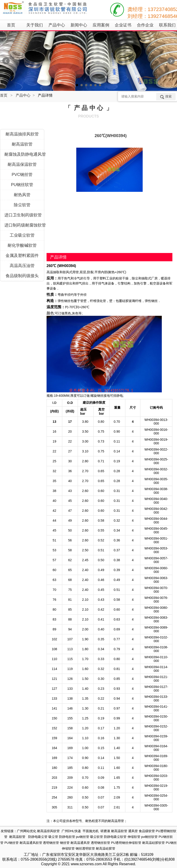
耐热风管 (22, 195)
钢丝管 (65, 843)
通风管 (133, 831)
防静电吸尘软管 (115, 837)
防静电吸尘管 (38, 837)
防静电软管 (67, 837)
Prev (6, 61)
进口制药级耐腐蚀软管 (24, 225)
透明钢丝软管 (100, 843)
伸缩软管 (134, 837)
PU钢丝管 (11, 843)
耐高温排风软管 (48, 831)
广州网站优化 (27, 831)
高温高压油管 (22, 266)
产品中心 (23, 95)
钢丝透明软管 (85, 848)
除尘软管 (22, 205)
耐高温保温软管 (22, 164)
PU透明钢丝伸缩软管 (126, 843)
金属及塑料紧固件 (22, 256)
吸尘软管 (97, 837)
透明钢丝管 (51, 843)
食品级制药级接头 (22, 276)
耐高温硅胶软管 (153, 843)
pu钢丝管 (83, 837)
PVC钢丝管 (22, 175)
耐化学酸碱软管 (22, 245)
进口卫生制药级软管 (23, 215)
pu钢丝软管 (150, 837)
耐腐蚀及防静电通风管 (24, 154)
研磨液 (105, 831)
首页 (4, 95)
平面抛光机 (91, 831)
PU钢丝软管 (22, 185)
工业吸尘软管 (22, 235)
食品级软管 (147, 831)
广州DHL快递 (71, 831)
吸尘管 (53, 837)
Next (171, 61)
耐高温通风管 (80, 843)
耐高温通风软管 (31, 843)
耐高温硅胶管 (106, 848)
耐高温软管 (22, 144)
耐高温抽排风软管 (22, 134)
